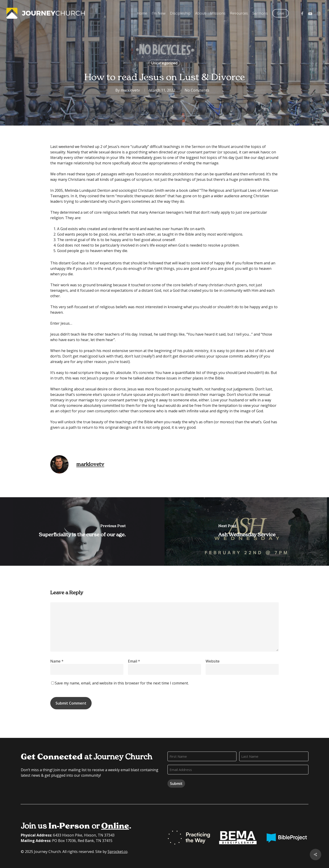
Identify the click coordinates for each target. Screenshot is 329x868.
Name (57, 661)
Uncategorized (164, 63)
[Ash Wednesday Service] (247, 531)
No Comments (197, 90)
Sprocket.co (118, 852)
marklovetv (130, 90)
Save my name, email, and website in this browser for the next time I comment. (122, 683)
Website (213, 661)
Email (134, 661)
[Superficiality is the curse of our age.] (82, 531)
